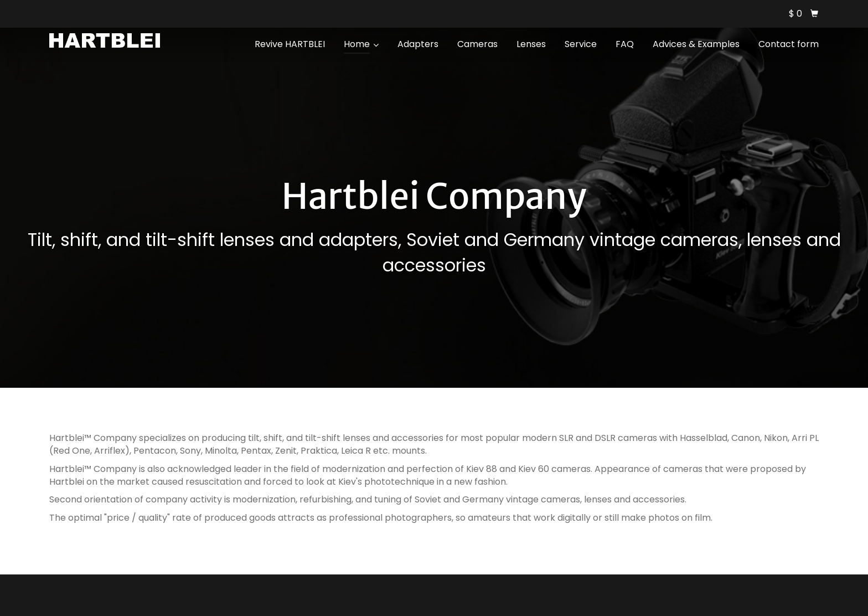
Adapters (418, 44)
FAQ (625, 44)
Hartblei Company (434, 196)
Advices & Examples (696, 44)
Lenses (531, 44)
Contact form (789, 44)
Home (361, 44)
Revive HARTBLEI (290, 44)
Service (581, 44)
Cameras (477, 44)
